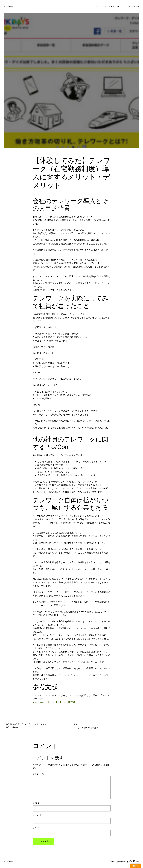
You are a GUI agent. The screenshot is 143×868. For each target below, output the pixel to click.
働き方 (87, 728)
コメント (38, 774)
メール (37, 815)
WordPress (134, 861)
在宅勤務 (94, 728)
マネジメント (40, 724)
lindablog (8, 6)
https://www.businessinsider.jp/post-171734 (54, 702)
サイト (36, 827)
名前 (36, 803)
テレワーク (78, 728)
